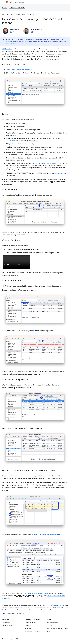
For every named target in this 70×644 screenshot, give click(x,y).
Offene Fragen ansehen (9, 625)
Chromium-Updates (31, 623)
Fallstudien (28, 625)
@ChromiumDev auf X (54, 623)
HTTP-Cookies (7, 49)
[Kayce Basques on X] (11, 32)
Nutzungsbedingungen (9, 639)
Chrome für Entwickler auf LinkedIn (58, 628)
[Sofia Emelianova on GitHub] (32, 32)
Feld (33, 331)
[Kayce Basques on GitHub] (13, 32)
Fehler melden (6, 623)
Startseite (5, 15)
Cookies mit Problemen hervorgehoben (35, 593)
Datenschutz (21, 639)
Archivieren (28, 628)
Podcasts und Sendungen (32, 631)
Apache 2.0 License (21, 608)
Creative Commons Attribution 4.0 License (53, 606)
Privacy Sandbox (36, 42)
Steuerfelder (31, 15)
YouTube (50, 625)
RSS (48, 631)
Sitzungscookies (11, 141)
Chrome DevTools (17, 8)
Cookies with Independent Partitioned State (46, 163)
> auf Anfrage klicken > (46, 534)
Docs (4, 8)
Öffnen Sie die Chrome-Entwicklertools (19, 70)
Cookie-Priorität (60, 173)
